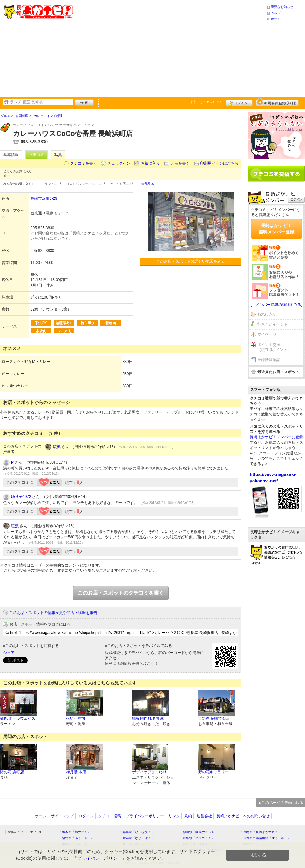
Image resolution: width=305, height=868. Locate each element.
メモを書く (180, 163)
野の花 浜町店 (12, 772)
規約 (188, 816)
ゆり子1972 (21, 497)
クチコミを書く (84, 163)
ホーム (276, 19)
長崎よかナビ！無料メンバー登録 (276, 229)
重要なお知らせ (282, 7)
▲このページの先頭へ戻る (281, 803)
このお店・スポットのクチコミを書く (121, 593)
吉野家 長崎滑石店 (214, 718)
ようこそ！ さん (206, 102)
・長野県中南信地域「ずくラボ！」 (265, 838)
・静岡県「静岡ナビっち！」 (200, 832)
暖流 (57, 447)
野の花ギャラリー (213, 772)
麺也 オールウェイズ (18, 718)
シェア (9, 653)
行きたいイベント (273, 324)
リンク (174, 816)
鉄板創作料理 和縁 (148, 718)
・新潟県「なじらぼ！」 (137, 838)
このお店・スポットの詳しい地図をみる (191, 261)
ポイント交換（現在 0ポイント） (274, 347)
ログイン (239, 102)
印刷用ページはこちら (219, 163)
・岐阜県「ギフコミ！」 (197, 838)
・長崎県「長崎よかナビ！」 (261, 832)
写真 (58, 155)
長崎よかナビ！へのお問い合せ (243, 816)
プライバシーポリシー (145, 816)
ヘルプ (276, 13)
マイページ (267, 334)
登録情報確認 (269, 360)
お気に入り (150, 163)
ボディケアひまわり (149, 772)
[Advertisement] (165, 48)
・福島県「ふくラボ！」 (76, 838)
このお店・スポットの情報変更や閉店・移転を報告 (53, 613)
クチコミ (37, 155)
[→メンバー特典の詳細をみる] (277, 305)
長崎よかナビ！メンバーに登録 (276, 437)
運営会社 (204, 816)
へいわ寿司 (76, 718)
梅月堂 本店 (76, 772)
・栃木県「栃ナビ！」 (75, 832)
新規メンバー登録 (277, 102)
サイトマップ (62, 816)
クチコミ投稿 (110, 816)
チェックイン (119, 163)
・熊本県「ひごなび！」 (137, 832)
